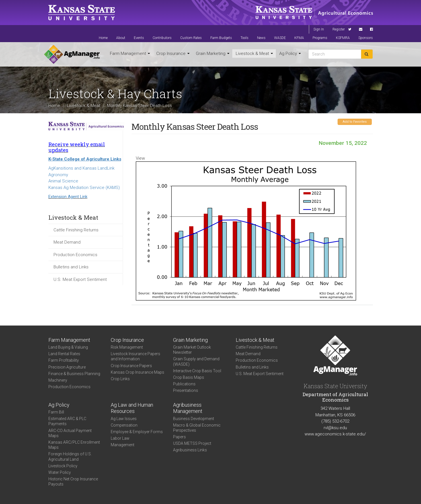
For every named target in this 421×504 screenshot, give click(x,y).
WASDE (280, 38)
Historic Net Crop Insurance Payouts (73, 482)
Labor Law (120, 438)
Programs (320, 38)
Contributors (162, 38)
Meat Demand (67, 242)
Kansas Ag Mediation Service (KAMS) (84, 188)
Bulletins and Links (71, 267)
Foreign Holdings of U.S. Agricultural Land (70, 456)
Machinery (58, 380)
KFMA (299, 38)
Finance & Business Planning (74, 374)
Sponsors (366, 38)
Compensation (124, 425)
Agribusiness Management (188, 408)
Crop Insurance (173, 54)
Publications (184, 384)
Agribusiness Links (190, 450)
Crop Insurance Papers (131, 366)
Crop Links (120, 379)
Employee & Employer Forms (137, 432)
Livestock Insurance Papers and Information (135, 356)
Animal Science (63, 181)
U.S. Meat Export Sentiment (80, 279)
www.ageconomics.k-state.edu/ (335, 434)
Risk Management (127, 347)
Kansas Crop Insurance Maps (137, 372)
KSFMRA (343, 38)
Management (123, 445)
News (261, 38)
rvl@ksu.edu (335, 428)
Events (139, 38)
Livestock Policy (63, 466)
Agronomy (58, 175)
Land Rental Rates (64, 354)
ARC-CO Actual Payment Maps (70, 433)
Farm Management (130, 54)
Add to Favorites (355, 122)
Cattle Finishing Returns (76, 230)
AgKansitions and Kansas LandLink (81, 168)
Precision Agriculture (67, 367)
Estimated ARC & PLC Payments (67, 421)
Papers (179, 437)
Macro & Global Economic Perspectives (197, 428)
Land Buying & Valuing (68, 347)
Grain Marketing (213, 54)
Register (339, 29)
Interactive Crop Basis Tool (197, 371)
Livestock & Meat (254, 54)
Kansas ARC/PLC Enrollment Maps (74, 445)
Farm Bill (56, 412)
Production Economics (75, 255)
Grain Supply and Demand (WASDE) (196, 361)
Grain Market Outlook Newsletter (192, 350)
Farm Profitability (64, 360)
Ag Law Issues (124, 419)
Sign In (319, 29)
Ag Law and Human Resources (132, 408)
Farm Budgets (221, 38)
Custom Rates (191, 38)
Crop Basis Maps (189, 377)
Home (103, 38)
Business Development (194, 419)
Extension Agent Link (68, 197)
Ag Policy (290, 54)
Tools (245, 38)
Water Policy (60, 472)
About (121, 38)
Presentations (186, 390)
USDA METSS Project (192, 443)
